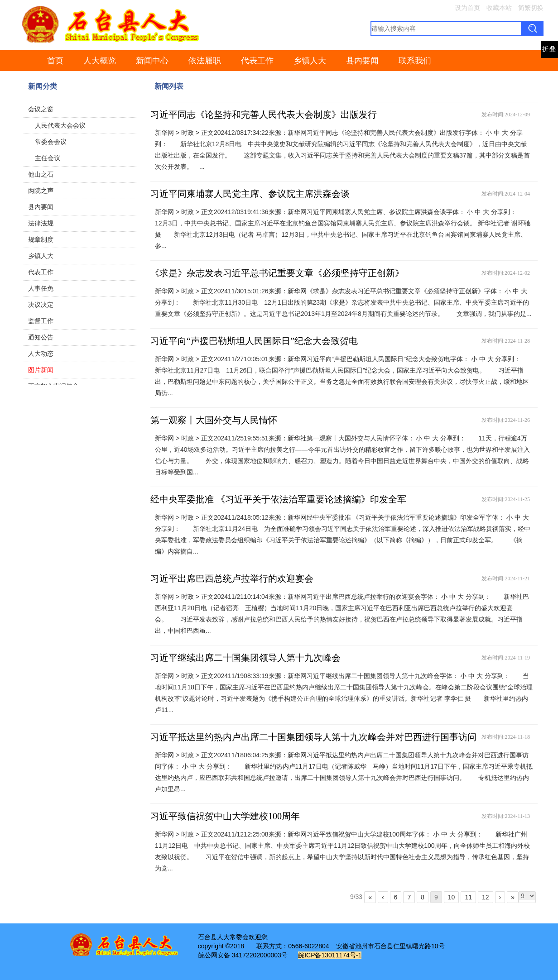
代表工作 (257, 61)
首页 (55, 61)
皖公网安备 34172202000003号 (243, 955)
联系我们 (415, 61)
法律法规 (41, 223)
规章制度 (41, 239)
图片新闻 (41, 370)
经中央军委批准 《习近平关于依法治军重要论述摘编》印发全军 (278, 499)
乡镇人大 (310, 61)
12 (486, 897)
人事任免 (41, 288)
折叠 (549, 49)
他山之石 (41, 174)
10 (452, 897)
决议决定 (41, 305)
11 (468, 897)
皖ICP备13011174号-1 (330, 955)
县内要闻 (362, 61)
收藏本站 (499, 8)
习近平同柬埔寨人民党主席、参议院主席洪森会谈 (250, 194)
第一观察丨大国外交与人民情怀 (214, 420)
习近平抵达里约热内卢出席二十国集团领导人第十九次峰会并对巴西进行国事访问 (313, 737)
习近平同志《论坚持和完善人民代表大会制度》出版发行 (264, 115)
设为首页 (467, 8)
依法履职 (205, 61)
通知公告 (41, 337)
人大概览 (100, 61)
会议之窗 (41, 109)
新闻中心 (152, 61)
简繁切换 (531, 8)
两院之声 (41, 191)
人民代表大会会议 (60, 125)
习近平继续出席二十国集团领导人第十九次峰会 (245, 658)
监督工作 (41, 321)
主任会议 (48, 158)
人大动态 (41, 354)
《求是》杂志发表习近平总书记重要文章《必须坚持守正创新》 (277, 273)
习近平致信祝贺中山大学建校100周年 (225, 816)
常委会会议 (51, 142)
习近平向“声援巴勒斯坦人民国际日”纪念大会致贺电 (254, 341)
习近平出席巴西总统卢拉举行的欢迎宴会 (232, 578)
